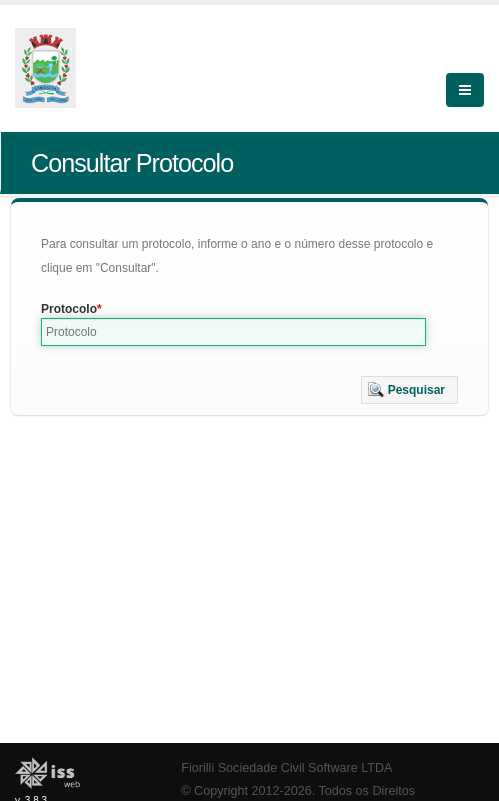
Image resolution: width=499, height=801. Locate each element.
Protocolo (69, 309)
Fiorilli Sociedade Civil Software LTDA (286, 768)
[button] (409, 390)
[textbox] (233, 332)
